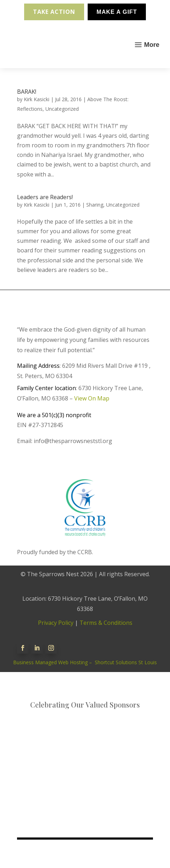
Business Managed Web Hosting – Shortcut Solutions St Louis (85, 662)
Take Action (54, 12)
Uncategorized (62, 109)
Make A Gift (117, 12)
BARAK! (27, 92)
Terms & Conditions (106, 623)
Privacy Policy (56, 623)
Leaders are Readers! (45, 197)
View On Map (92, 398)
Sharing (95, 205)
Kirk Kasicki (37, 99)
